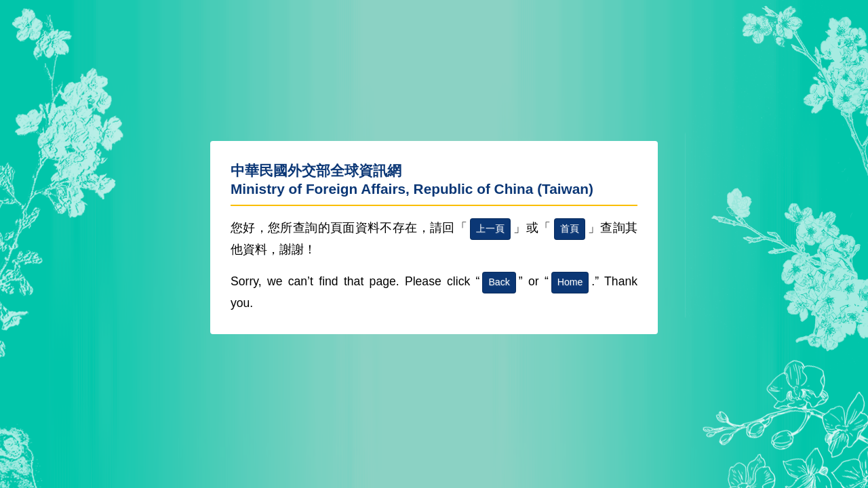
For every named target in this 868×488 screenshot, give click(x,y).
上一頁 (490, 228)
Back (499, 282)
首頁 (570, 228)
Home (570, 282)
